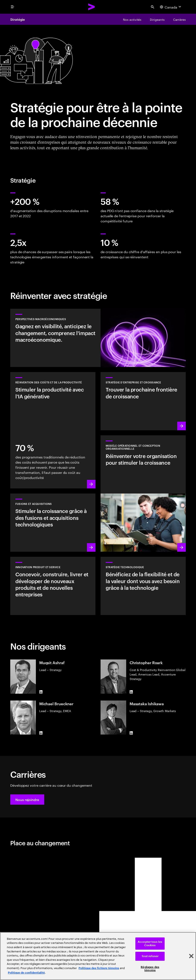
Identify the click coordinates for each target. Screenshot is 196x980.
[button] (27, 800)
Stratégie (18, 19)
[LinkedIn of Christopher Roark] (131, 692)
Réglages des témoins (150, 969)
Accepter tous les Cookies (150, 944)
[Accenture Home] (92, 7)
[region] (98, 956)
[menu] (12, 7)
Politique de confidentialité (26, 973)
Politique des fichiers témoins (99, 968)
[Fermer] (191, 956)
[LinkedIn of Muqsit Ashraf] (41, 692)
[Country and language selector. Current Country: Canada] (171, 7)
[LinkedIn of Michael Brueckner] (41, 733)
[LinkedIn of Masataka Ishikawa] (131, 733)
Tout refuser (150, 956)
